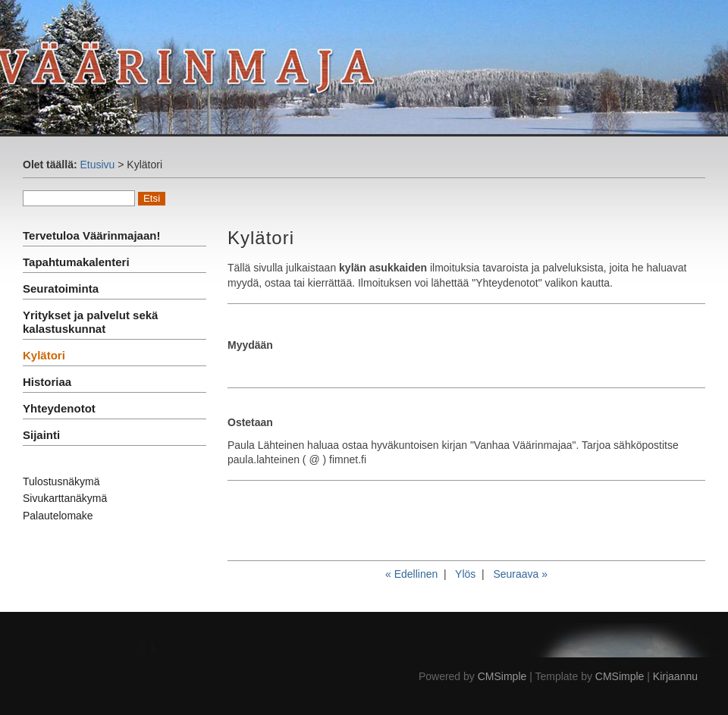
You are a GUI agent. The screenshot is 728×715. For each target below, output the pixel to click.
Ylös (465, 574)
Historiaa (47, 382)
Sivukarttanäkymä (65, 498)
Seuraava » (520, 574)
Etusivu (97, 165)
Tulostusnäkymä (61, 481)
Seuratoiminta (61, 289)
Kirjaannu (675, 676)
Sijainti (41, 435)
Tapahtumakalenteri (76, 262)
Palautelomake (58, 516)
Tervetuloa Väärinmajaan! (91, 235)
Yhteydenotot (59, 408)
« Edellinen (411, 574)
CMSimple (502, 676)
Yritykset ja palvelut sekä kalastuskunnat (90, 322)
